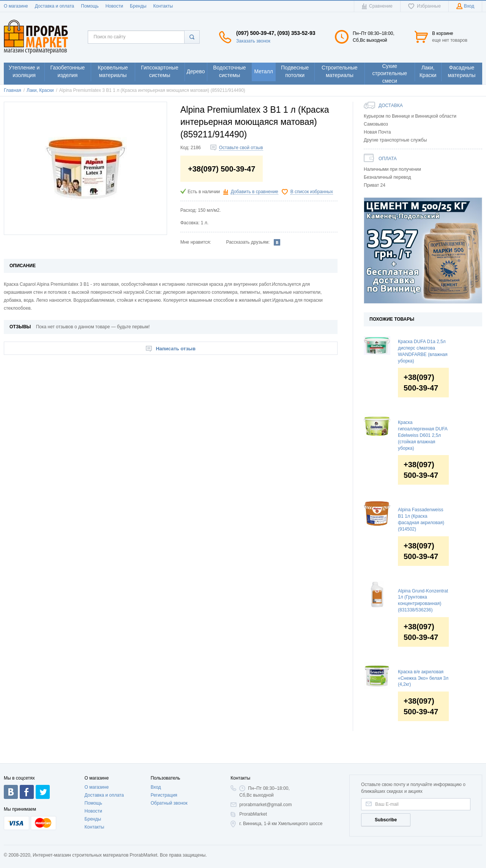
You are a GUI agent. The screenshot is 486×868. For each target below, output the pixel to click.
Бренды (138, 6)
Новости (114, 6)
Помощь (90, 6)
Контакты (163, 6)
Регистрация (164, 795)
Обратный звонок (169, 803)
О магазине (16, 6)
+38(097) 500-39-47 (421, 383)
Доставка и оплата (55, 6)
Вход (156, 787)
